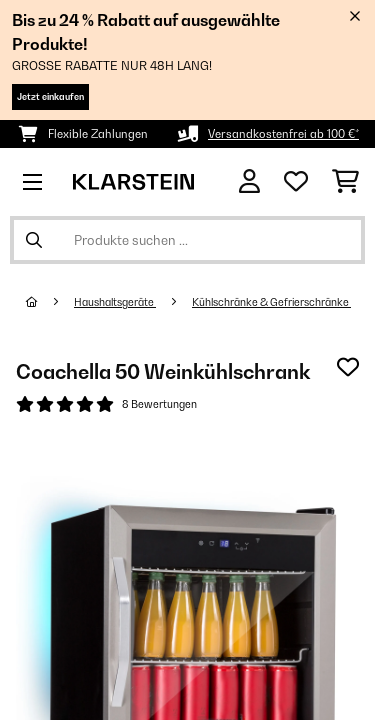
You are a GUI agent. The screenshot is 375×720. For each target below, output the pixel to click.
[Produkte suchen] (187, 240)
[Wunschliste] (296, 182)
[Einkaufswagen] (345, 182)
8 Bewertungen (159, 404)
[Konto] (249, 181)
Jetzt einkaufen (50, 96)
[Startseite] (50, 302)
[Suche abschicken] (34, 240)
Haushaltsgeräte (115, 302)
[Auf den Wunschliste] (348, 367)
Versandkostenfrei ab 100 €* (283, 134)
